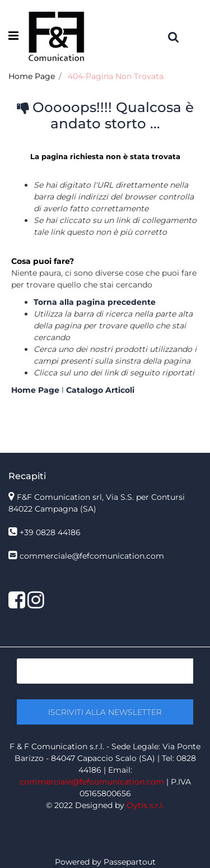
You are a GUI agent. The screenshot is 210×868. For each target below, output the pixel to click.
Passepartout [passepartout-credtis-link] (130, 862)
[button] (105, 712)
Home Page (32, 76)
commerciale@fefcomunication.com (92, 556)
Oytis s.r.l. (145, 805)
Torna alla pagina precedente (95, 302)
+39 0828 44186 (50, 532)
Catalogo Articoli (100, 390)
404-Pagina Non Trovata (116, 76)
